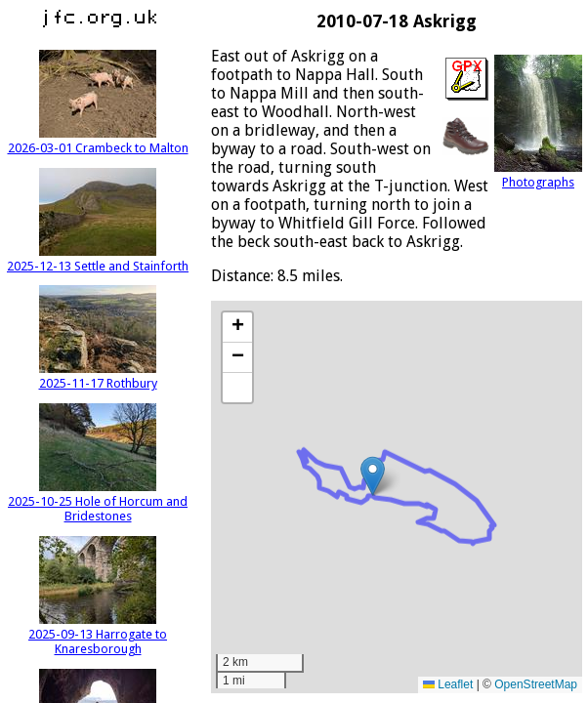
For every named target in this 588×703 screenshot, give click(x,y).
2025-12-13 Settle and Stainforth (98, 259)
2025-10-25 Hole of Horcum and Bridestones (98, 501)
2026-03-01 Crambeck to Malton (98, 141)
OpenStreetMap (536, 684)
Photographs (538, 175)
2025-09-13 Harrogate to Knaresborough (98, 634)
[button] (373, 476)
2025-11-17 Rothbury (98, 376)
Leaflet (448, 684)
